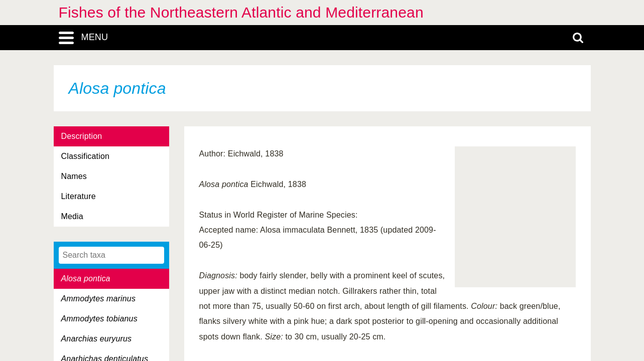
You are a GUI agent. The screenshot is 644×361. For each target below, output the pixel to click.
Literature (79, 196)
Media (72, 216)
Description (82, 136)
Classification (86, 156)
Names (74, 176)
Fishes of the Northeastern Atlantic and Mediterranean (241, 12)
